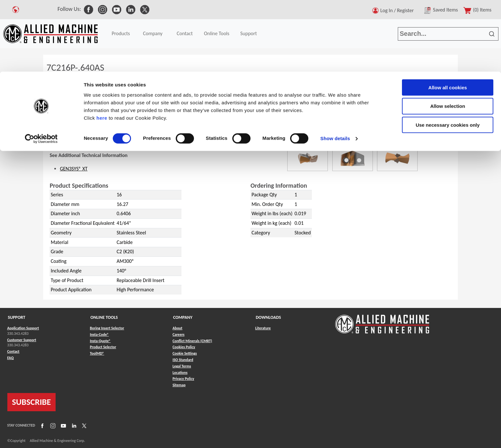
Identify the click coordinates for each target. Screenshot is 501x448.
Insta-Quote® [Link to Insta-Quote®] (100, 341)
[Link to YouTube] (63, 426)
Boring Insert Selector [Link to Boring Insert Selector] (107, 328)
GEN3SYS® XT (73, 169)
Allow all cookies (448, 16)
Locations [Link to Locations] (180, 373)
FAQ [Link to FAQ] (11, 358)
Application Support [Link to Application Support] (23, 328)
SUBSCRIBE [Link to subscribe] (32, 402)
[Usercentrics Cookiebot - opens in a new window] (41, 67)
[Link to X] (83, 426)
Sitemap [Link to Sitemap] (179, 385)
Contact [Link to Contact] (13, 351)
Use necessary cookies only (448, 54)
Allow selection (447, 35)
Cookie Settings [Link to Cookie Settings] (185, 353)
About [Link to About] (177, 328)
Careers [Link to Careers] (178, 334)
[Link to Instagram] (52, 426)
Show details (335, 67)
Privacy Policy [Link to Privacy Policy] (183, 379)
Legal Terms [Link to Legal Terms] (182, 366)
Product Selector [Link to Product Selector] (103, 347)
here (102, 46)
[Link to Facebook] (42, 426)
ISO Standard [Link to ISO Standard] (183, 360)
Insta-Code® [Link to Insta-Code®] (99, 334)
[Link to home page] (382, 321)
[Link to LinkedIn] (73, 426)
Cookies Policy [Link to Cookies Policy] (184, 347)
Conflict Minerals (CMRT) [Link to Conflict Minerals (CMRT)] (192, 341)
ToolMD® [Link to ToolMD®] (97, 353)
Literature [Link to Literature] (263, 328)
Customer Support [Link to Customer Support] (22, 340)
